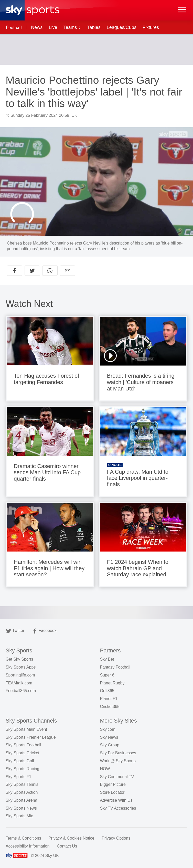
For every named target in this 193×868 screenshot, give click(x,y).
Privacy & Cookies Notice (71, 838)
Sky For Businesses (118, 753)
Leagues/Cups (122, 27)
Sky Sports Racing (23, 769)
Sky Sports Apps (21, 667)
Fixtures (151, 27)
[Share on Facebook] (15, 271)
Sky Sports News (21, 808)
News (37, 27)
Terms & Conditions (23, 838)
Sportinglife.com (20, 675)
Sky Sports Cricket (23, 753)
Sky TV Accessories (118, 808)
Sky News (109, 737)
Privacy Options (116, 838)
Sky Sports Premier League (31, 737)
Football (14, 27)
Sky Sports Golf (20, 761)
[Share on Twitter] (32, 271)
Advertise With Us (116, 800)
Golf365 (107, 691)
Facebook (44, 631)
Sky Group (110, 745)
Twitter (15, 631)
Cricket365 (110, 707)
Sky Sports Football (23, 745)
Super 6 (107, 675)
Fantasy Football (115, 667)
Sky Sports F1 (18, 777)
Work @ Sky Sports (118, 761)
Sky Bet (107, 659)
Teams (72, 27)
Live (53, 27)
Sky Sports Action (22, 792)
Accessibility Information (28, 846)
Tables (94, 27)
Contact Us (67, 846)
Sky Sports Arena (22, 800)
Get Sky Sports (19, 659)
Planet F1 (109, 699)
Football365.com (21, 691)
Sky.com (108, 729)
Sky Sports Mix (19, 816)
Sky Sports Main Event (26, 729)
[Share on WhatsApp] (50, 271)
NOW (105, 769)
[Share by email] (68, 271)
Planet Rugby (112, 683)
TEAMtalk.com (19, 683)
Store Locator (112, 792)
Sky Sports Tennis (22, 784)
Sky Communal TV (117, 777)
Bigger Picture (113, 784)
